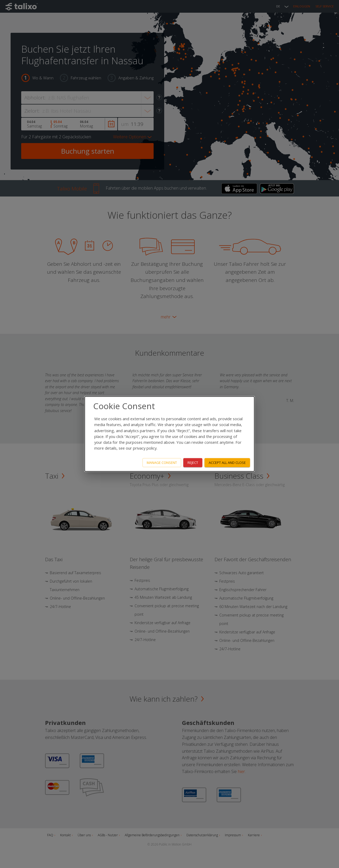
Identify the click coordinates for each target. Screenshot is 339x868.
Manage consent (162, 463)
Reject (193, 463)
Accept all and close (227, 463)
